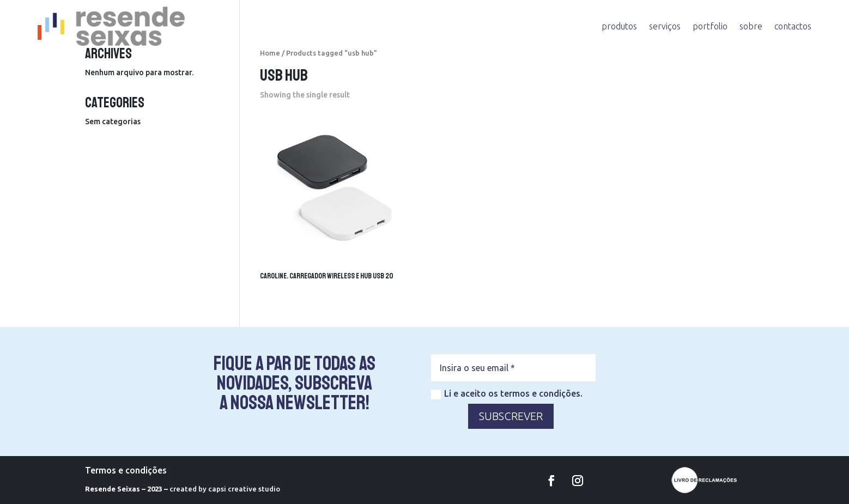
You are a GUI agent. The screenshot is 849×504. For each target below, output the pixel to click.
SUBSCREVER (511, 416)
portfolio (710, 26)
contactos (793, 26)
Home (270, 53)
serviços (665, 26)
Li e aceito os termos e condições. (507, 394)
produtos (619, 26)
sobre (751, 26)
